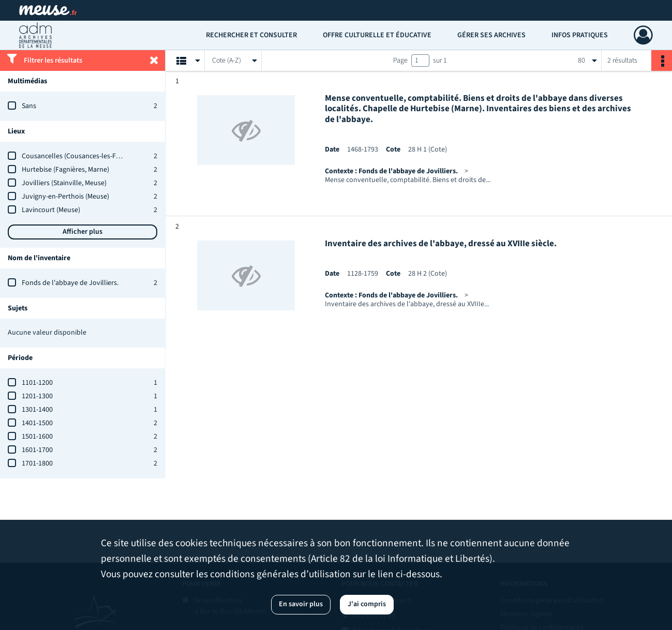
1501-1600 (37, 437)
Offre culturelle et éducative (377, 35)
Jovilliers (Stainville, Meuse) (64, 183)
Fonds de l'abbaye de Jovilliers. (70, 283)
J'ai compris (367, 604)
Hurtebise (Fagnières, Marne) (65, 170)
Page (400, 61)
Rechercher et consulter (251, 35)
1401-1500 (37, 423)
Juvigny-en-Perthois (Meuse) (65, 197)
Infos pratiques (580, 35)
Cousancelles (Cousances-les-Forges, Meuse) (90, 156)
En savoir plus (301, 604)
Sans (29, 106)
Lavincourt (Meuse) (51, 210)
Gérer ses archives (491, 35)
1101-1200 (37, 383)
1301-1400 (37, 410)
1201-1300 (37, 396)
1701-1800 (37, 463)
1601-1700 (37, 450)
